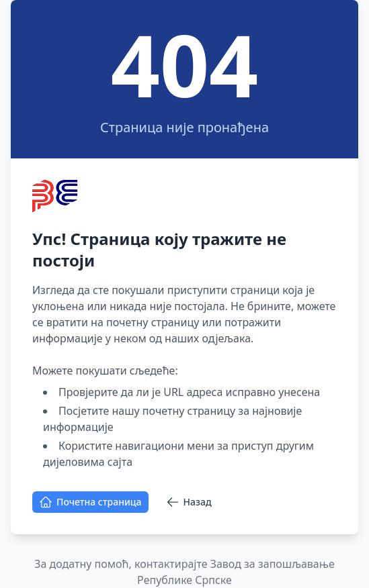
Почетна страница (90, 502)
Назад (189, 502)
